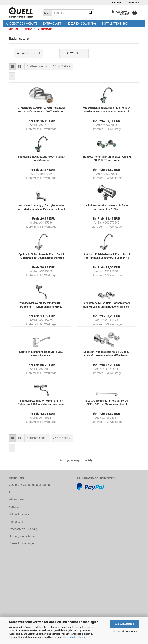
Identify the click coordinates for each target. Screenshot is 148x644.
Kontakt (14, 511)
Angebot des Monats (22, 24)
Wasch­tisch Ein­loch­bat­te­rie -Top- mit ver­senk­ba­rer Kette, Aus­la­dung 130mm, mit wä (107, 113)
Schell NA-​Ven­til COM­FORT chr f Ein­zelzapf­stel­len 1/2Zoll (107, 211)
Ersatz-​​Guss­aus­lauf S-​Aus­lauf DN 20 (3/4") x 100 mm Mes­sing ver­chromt (107, 406)
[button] (13, 71)
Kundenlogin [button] (115, 3)
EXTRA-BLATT (52, 24)
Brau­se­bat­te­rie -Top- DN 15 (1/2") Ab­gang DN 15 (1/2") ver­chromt (107, 162)
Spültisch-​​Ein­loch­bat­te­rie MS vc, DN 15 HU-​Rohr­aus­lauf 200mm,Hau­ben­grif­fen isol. (41, 260)
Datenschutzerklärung (74, 637)
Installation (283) (115, 24)
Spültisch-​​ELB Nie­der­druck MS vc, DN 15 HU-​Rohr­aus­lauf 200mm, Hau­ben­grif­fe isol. (107, 260)
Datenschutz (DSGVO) (23, 533)
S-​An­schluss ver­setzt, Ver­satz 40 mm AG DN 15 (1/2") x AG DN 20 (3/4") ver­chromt (41, 113)
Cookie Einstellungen (22, 547)
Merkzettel (133, 3)
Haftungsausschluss (22, 540)
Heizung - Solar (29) (81, 24)
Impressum (16, 526)
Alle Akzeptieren (125, 624)
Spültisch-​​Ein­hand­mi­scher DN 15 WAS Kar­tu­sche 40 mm (41, 357)
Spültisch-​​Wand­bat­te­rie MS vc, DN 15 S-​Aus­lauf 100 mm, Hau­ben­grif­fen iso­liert (107, 357)
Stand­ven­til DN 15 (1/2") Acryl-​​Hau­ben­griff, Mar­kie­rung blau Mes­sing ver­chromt (41, 211)
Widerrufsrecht (18, 504)
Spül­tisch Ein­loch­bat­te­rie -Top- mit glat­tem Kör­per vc (41, 162)
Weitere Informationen (124, 632)
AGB (12, 496)
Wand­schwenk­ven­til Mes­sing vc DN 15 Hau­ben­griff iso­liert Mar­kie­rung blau (41, 309)
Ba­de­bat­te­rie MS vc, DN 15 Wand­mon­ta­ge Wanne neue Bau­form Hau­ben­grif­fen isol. (107, 309)
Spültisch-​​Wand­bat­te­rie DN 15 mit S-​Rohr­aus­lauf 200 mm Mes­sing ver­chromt (41, 406)
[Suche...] (47, 13)
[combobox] (37, 71)
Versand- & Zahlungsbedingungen (30, 489)
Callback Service (19, 518)
